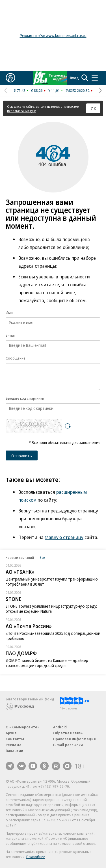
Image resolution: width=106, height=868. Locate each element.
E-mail (11, 335)
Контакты (15, 739)
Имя (9, 312)
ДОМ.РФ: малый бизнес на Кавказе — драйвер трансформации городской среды (47, 663)
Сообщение (16, 358)
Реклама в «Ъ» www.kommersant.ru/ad (53, 35)
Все (42, 558)
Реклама (14, 745)
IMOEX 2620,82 (78, 90)
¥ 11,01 (54, 90)
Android (60, 727)
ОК (93, 109)
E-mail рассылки (68, 745)
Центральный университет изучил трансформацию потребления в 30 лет (52, 582)
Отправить (22, 456)
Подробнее (36, 857)
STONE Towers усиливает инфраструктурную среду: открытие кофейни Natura (51, 609)
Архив (11, 733)
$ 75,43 (20, 90)
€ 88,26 (37, 90)
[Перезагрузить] (68, 426)
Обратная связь (68, 733)
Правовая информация (74, 739)
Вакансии (14, 751)
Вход (74, 78)
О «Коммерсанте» (23, 727)
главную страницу (64, 537)
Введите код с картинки (25, 398)
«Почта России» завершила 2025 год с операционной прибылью (53, 636)
